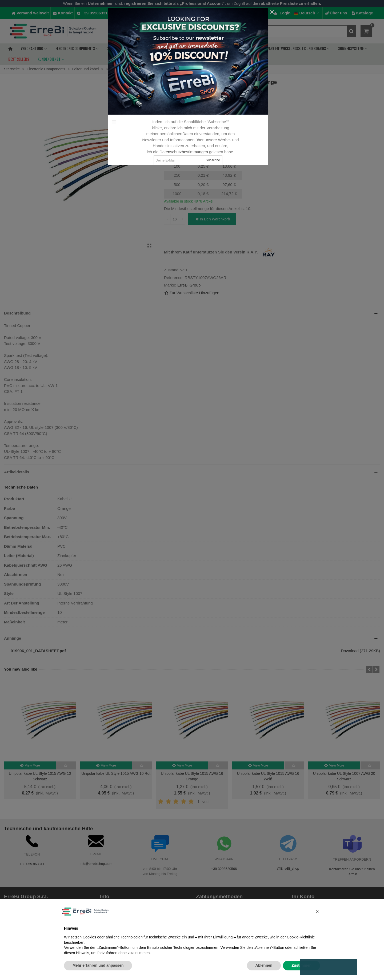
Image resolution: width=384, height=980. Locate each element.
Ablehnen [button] (264, 965)
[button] (317, 912)
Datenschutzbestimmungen (184, 152)
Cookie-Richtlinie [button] (301, 937)
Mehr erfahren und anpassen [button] (98, 965)
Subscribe (213, 160)
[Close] (272, 12)
